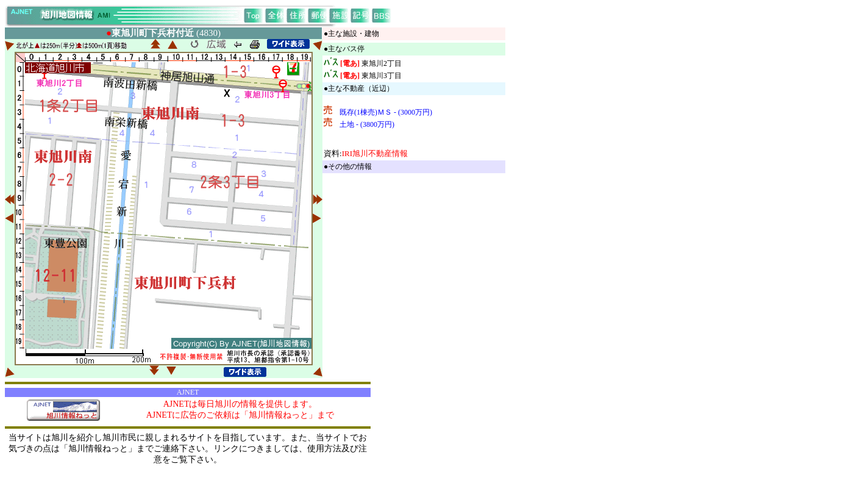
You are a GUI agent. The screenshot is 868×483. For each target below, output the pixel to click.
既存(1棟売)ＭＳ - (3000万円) (386, 112)
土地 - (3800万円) (367, 124)
